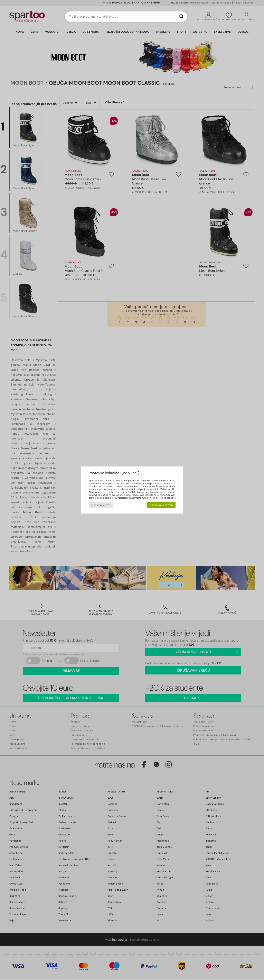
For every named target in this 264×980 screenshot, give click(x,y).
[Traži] (181, 17)
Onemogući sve (101, 505)
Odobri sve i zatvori (161, 505)
